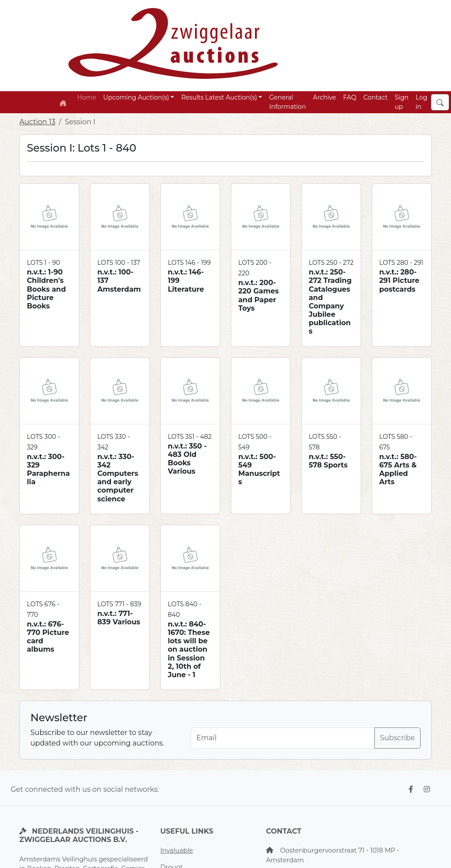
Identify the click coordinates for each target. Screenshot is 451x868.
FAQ (350, 97)
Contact (375, 97)
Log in (422, 102)
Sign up (401, 102)
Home (87, 97)
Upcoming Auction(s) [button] (136, 97)
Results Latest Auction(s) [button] (219, 97)
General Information (287, 102)
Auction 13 (37, 122)
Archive (325, 97)
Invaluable (177, 850)
